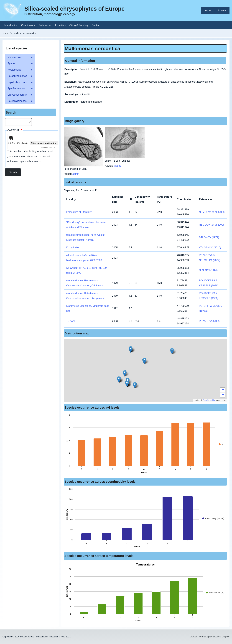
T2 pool (70, 321)
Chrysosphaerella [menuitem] (19, 96)
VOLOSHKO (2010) (210, 248)
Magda (117, 166)
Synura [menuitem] (19, 64)
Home (5, 33)
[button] (131, 349)
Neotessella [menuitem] (19, 71)
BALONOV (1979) (209, 237)
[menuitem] (208, 11)
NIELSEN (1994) (208, 270)
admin (76, 174)
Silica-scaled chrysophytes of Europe (74, 9)
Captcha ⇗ (48, 148)
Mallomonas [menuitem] (19, 58)
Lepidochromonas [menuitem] (19, 83)
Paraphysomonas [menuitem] (19, 77)
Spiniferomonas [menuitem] (19, 89)
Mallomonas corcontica (92, 48)
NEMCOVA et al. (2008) (212, 212)
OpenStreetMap (209, 400)
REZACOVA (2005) (210, 321)
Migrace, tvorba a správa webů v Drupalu (210, 637)
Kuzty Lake (73, 248)
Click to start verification (44, 143)
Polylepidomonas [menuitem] (19, 102)
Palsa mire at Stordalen (79, 212)
